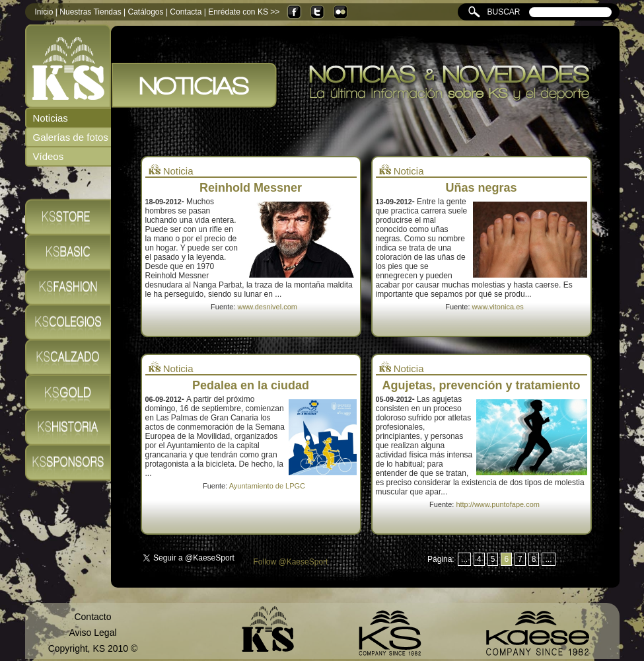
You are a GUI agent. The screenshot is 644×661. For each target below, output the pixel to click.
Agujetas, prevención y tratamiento (481, 385)
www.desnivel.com (267, 307)
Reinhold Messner (251, 188)
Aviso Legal (92, 633)
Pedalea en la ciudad (251, 385)
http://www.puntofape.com (498, 504)
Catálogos (146, 12)
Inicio (44, 12)
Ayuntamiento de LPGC (267, 486)
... (464, 559)
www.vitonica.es (498, 307)
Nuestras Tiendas (90, 12)
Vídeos (49, 156)
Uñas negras (481, 188)
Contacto (92, 617)
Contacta (186, 12)
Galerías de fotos (71, 137)
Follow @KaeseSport (291, 562)
